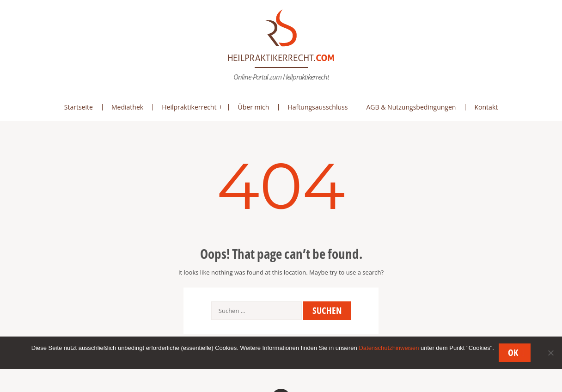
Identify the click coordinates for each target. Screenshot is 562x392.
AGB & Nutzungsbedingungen (411, 107)
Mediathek (127, 107)
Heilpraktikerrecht (189, 107)
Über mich (253, 107)
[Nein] (550, 353)
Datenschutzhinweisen (389, 348)
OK (513, 352)
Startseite (79, 107)
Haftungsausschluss (318, 107)
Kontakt (486, 107)
